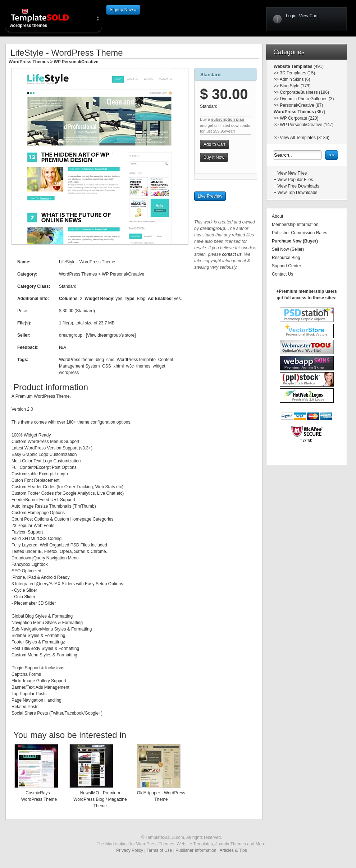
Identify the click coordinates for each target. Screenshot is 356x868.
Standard (210, 75)
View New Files (292, 173)
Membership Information (295, 225)
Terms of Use (159, 850)
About (277, 216)
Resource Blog (286, 258)
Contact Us (282, 274)
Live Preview (210, 196)
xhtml (118, 366)
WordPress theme (76, 360)
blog (100, 360)
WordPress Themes (29, 62)
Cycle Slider (26, 590)
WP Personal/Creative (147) (307, 125)
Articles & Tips (233, 850)
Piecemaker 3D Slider (35, 603)
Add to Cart (214, 144)
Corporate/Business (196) (304, 92)
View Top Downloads (297, 193)
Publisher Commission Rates (300, 233)
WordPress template (136, 360)
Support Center (286, 266)
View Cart (308, 16)
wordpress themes (46, 18)
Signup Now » (123, 10)
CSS (107, 366)
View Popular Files (295, 180)
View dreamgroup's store (111, 335)
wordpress (69, 373)
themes (143, 366)
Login (291, 16)
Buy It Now (214, 157)
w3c (130, 366)
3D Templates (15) (297, 73)
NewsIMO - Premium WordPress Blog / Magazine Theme (100, 799)
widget (159, 366)
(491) (318, 66)
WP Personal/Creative (76, 62)
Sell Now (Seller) (288, 249)
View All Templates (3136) (305, 138)
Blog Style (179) (295, 86)
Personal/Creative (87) (301, 105)
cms (110, 360)
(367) (320, 112)
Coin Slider (25, 597)
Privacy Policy (130, 850)
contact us (232, 254)
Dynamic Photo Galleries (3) (307, 99)
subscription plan (228, 119)
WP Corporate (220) (299, 118)
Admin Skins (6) (295, 79)
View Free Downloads (298, 186)
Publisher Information (196, 850)
